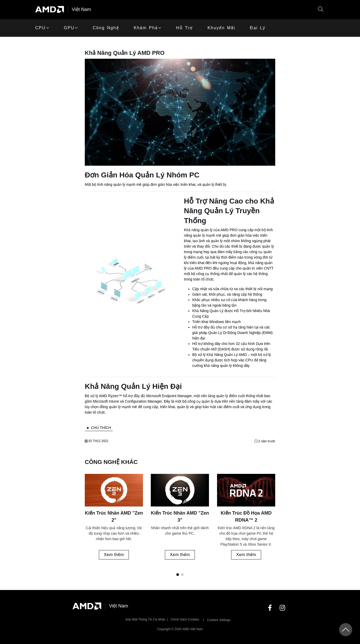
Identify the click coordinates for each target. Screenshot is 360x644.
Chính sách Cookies (185, 619)
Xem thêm (114, 555)
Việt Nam (81, 9)
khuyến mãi (221, 28)
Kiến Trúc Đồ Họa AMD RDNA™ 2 (246, 517)
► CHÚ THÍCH (99, 428)
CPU (40, 28)
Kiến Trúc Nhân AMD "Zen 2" (114, 517)
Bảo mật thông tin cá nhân (146, 619)
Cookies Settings (219, 620)
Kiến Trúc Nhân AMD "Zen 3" (180, 517)
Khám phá (146, 28)
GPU (69, 28)
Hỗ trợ (184, 28)
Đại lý (258, 28)
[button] (321, 10)
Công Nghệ (106, 28)
